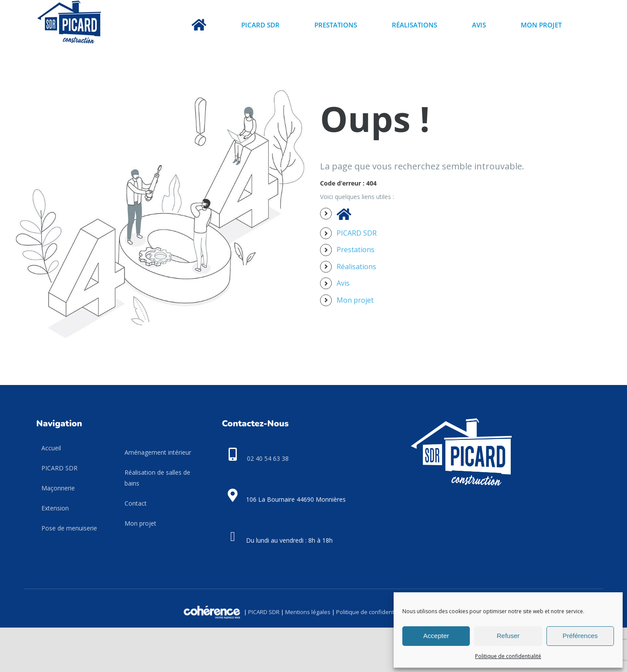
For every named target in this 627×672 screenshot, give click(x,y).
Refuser (508, 636)
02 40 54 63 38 (268, 458)
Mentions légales (308, 611)
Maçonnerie (58, 488)
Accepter (436, 636)
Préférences (580, 636)
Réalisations (356, 267)
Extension (55, 508)
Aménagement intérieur (158, 452)
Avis (343, 283)
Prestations (356, 250)
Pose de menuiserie (69, 528)
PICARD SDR (357, 233)
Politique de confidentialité (508, 656)
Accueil (51, 448)
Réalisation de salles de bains (157, 478)
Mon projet (355, 300)
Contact (136, 503)
